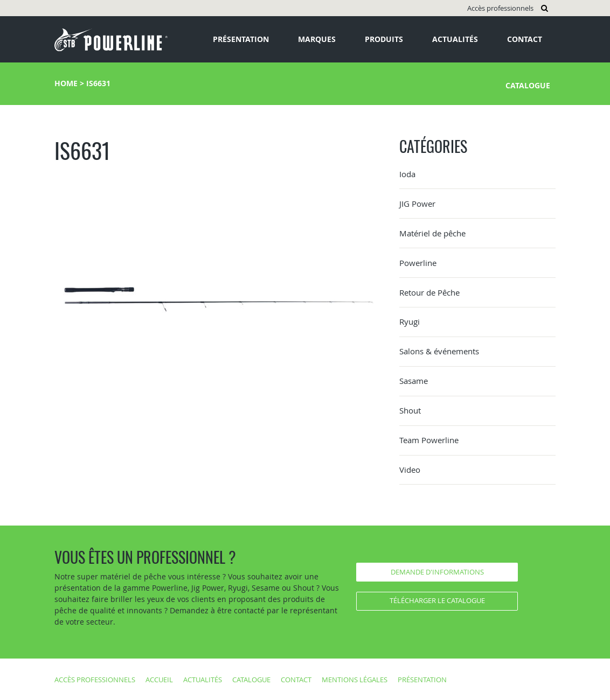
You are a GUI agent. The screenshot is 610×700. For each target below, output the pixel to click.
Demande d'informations (437, 572)
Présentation (241, 39)
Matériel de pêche (432, 233)
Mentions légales (355, 680)
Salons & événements (439, 351)
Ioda (407, 174)
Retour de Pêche (429, 292)
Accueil (159, 680)
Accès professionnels (500, 8)
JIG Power (417, 204)
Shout (410, 410)
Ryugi (410, 321)
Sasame (414, 381)
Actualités (455, 39)
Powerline (418, 263)
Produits (384, 39)
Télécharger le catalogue (437, 600)
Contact (525, 39)
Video (410, 470)
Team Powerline (429, 440)
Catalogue (528, 85)
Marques (317, 39)
